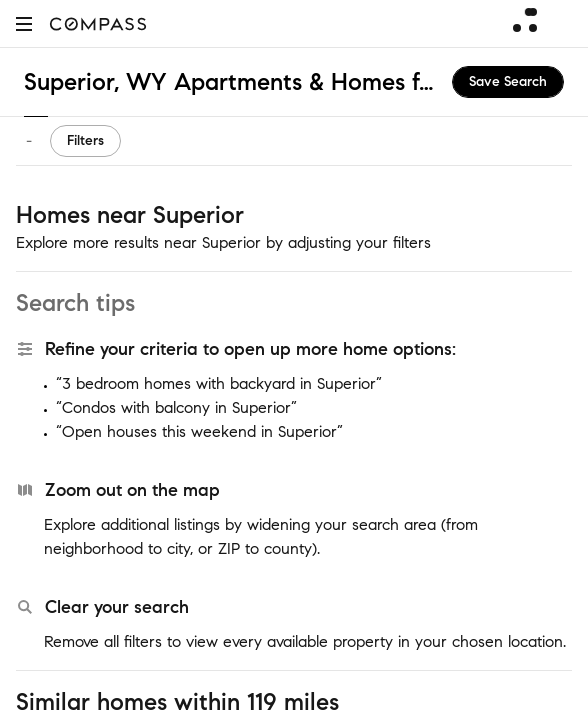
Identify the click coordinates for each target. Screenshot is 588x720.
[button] (24, 23)
